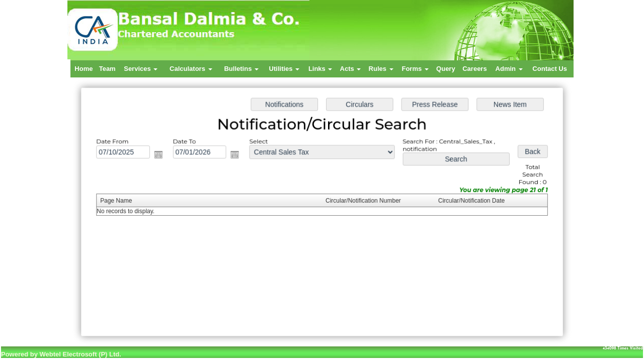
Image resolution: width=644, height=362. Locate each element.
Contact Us (550, 69)
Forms (415, 69)
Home (84, 69)
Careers (474, 69)
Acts (351, 69)
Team (107, 69)
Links (320, 69)
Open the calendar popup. (162, 156)
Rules (381, 69)
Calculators (191, 69)
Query (446, 69)
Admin (509, 69)
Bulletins (241, 69)
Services (141, 69)
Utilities (285, 69)
